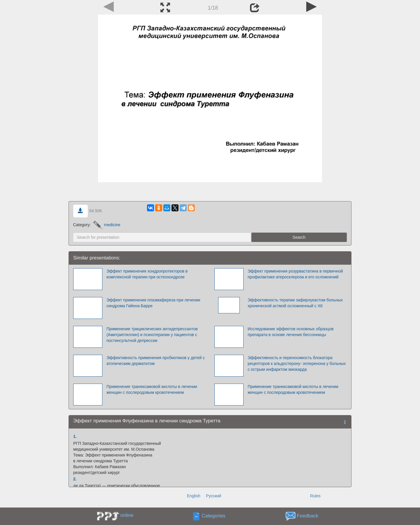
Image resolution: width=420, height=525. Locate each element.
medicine (107, 225)
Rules (315, 496)
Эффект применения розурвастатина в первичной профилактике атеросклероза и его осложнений (295, 274)
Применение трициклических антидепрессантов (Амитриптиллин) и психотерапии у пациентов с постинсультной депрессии (152, 335)
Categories (214, 516)
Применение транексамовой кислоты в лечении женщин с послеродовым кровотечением (152, 389)
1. (75, 436)
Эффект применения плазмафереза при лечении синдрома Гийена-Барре (153, 303)
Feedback (307, 516)
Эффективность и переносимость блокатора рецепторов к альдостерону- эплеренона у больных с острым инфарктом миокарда (297, 364)
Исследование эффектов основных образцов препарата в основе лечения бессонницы (291, 332)
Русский (213, 496)
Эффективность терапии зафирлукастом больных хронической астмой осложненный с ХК (295, 303)
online (127, 515)
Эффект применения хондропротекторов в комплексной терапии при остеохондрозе (147, 274)
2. (75, 479)
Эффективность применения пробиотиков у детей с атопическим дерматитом (156, 361)
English (194, 496)
